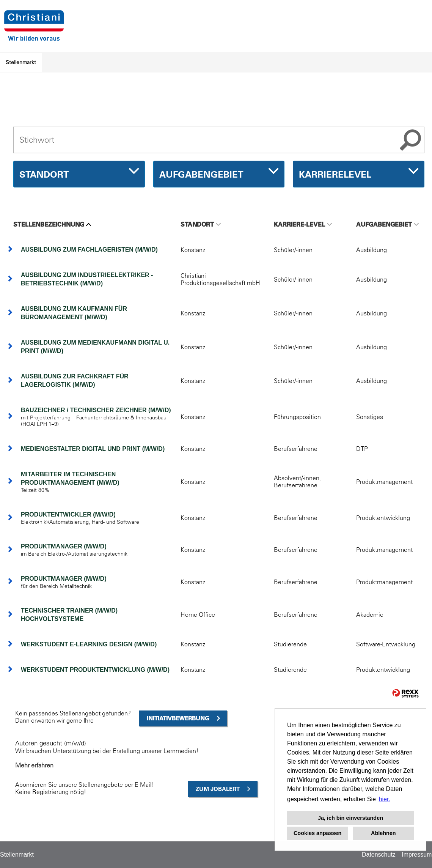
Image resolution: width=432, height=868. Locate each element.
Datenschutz (379, 855)
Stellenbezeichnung (52, 224)
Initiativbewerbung (178, 718)
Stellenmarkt (21, 62)
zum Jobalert (218, 789)
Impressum (417, 855)
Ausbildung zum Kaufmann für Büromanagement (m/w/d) (74, 313)
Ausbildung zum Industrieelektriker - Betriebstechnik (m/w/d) (87, 279)
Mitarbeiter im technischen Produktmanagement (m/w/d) (70, 478)
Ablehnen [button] (383, 833)
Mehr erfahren (34, 765)
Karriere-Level (303, 224)
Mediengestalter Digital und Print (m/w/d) (93, 449)
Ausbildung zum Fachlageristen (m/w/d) (89, 250)
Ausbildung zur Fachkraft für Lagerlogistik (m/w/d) (75, 380)
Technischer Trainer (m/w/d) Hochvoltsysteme (69, 615)
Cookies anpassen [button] (317, 833)
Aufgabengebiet (387, 224)
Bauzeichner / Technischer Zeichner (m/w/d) (96, 410)
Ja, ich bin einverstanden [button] (350, 818)
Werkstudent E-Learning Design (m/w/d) (89, 644)
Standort (201, 224)
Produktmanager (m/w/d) (64, 546)
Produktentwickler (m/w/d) (68, 514)
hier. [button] (385, 799)
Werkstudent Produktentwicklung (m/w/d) (95, 670)
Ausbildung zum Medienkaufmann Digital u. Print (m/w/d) (95, 347)
